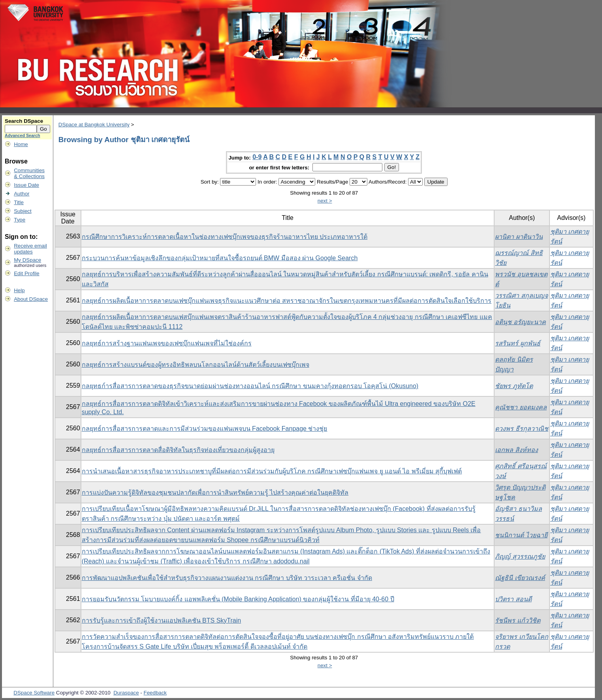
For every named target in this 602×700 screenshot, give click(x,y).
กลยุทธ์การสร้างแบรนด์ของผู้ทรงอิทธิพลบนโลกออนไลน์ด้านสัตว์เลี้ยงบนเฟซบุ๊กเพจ (196, 365)
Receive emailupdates (30, 249)
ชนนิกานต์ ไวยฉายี (521, 535)
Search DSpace (24, 121)
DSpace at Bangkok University (94, 125)
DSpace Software (34, 693)
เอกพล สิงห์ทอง (516, 450)
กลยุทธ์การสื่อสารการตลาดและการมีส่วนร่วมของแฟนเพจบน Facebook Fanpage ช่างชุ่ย (205, 429)
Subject (23, 211)
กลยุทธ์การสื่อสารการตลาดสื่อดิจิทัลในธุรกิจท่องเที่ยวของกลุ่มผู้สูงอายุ (178, 450)
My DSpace (27, 260)
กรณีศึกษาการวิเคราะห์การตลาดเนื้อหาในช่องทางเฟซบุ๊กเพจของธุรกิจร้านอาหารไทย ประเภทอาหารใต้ (225, 237)
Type (20, 220)
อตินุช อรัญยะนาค (520, 322)
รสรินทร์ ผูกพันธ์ (517, 343)
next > (325, 201)
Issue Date (26, 185)
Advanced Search (22, 135)
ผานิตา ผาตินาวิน (519, 237)
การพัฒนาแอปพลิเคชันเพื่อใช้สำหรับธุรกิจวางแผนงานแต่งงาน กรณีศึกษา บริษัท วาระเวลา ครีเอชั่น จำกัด (227, 578)
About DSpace (31, 299)
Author (22, 194)
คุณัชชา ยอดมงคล (521, 407)
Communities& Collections (29, 173)
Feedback (155, 693)
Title (19, 202)
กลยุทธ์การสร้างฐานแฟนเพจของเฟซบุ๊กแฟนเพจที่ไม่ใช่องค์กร (167, 343)
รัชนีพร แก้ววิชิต (517, 620)
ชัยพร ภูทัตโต (514, 386)
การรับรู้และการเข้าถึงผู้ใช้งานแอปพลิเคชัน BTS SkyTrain (162, 620)
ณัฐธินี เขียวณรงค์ (520, 578)
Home (21, 144)
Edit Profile (26, 273)
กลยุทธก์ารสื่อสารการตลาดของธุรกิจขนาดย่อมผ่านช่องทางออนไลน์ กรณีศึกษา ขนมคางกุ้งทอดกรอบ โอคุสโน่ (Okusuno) (250, 386)
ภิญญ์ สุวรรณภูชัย (520, 556)
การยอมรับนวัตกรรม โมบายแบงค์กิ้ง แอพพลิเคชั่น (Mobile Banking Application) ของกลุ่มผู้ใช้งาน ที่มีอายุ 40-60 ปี (238, 599)
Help (19, 290)
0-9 (257, 157)
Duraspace (126, 693)
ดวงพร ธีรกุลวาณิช (521, 429)
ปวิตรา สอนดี (513, 599)
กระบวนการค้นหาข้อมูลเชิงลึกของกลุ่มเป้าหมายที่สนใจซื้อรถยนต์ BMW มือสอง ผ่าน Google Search (220, 258)
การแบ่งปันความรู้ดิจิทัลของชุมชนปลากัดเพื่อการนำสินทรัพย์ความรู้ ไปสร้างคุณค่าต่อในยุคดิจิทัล (215, 493)
